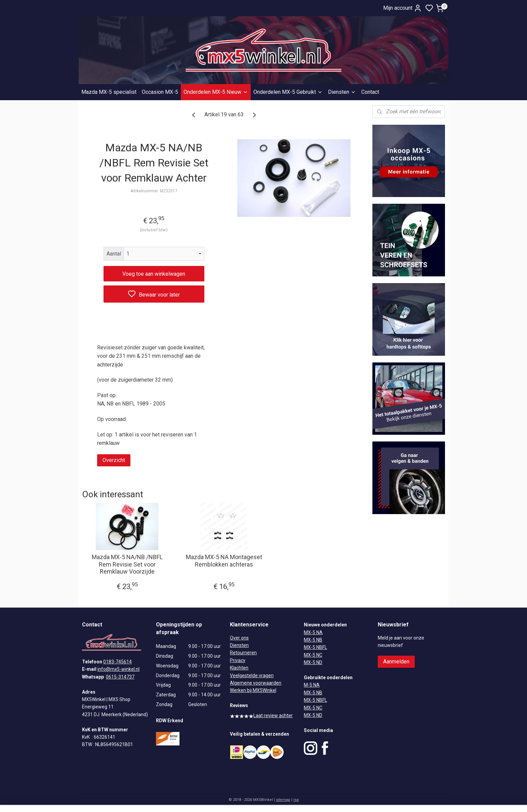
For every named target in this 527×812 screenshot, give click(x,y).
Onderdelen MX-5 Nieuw (216, 92)
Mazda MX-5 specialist (109, 92)
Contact (370, 92)
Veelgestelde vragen (252, 675)
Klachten (239, 668)
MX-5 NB (313, 640)
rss (296, 800)
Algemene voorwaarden (256, 683)
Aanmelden (396, 662)
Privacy (238, 660)
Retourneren (243, 653)
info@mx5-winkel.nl (118, 669)
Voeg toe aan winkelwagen (154, 274)
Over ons (239, 638)
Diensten (342, 92)
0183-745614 (117, 662)
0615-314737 (120, 677)
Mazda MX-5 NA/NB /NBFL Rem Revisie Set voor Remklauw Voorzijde (127, 564)
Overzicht (114, 460)
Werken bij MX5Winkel (253, 690)
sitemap (283, 800)
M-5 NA (312, 685)
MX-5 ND (313, 662)
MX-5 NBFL (315, 647)
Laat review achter (261, 716)
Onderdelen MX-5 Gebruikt (288, 92)
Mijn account (402, 8)
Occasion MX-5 (160, 92)
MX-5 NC (313, 655)
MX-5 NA (313, 632)
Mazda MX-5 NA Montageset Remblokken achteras (224, 561)
